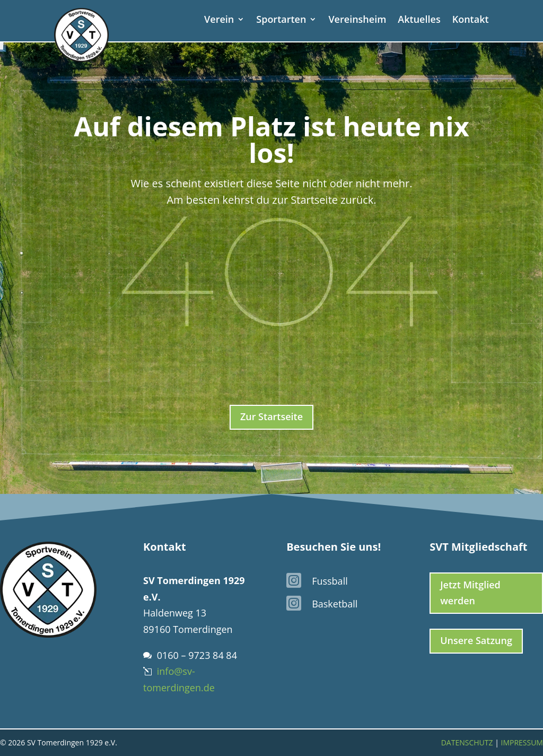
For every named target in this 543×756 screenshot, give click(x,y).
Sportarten (281, 20)
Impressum (522, 742)
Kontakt (471, 20)
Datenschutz (467, 742)
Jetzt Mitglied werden (470, 593)
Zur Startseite (271, 416)
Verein (219, 20)
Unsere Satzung (476, 640)
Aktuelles (419, 20)
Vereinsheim (357, 20)
